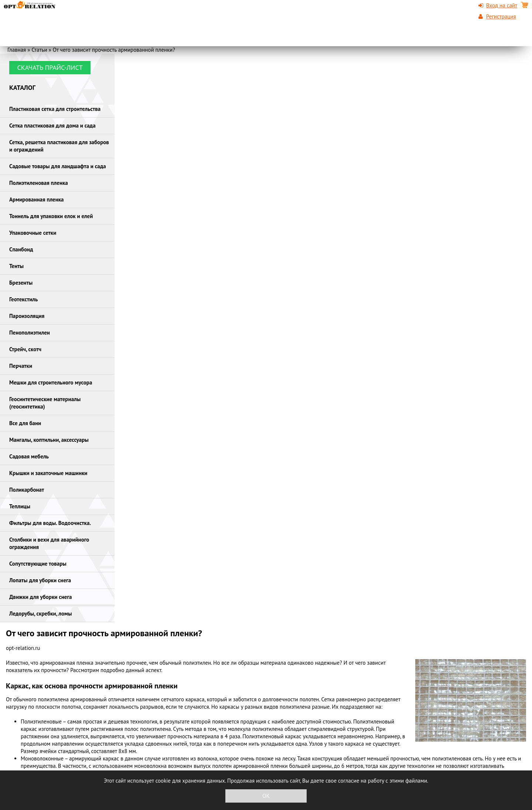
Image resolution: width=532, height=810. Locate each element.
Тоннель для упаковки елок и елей (51, 216)
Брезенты (21, 283)
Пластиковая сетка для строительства (55, 109)
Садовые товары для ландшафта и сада (58, 166)
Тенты (16, 266)
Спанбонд (21, 249)
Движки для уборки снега (41, 597)
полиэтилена (53, 699)
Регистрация (501, 16)
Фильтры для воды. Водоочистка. (50, 523)
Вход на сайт (502, 5)
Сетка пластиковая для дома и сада (52, 126)
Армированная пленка (37, 199)
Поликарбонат (27, 490)
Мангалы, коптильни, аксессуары (49, 440)
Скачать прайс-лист (50, 67)
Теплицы (20, 506)
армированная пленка (67, 663)
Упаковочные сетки (33, 233)
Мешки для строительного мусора (51, 382)
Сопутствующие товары (38, 564)
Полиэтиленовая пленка (39, 183)
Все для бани (25, 423)
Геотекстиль (23, 299)
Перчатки (21, 366)
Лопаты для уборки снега (40, 580)
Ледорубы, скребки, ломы (41, 614)
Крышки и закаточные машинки (48, 473)
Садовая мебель (29, 456)
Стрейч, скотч (25, 349)
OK (266, 796)
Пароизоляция (27, 316)
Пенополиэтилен (30, 333)
